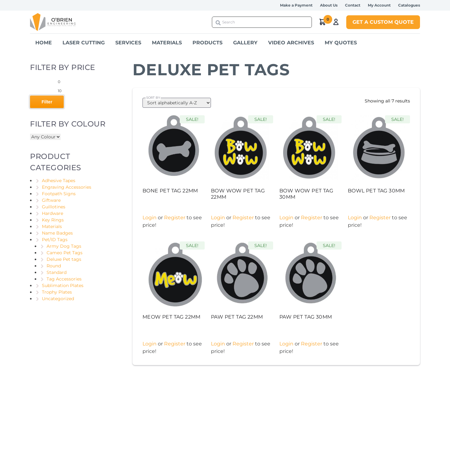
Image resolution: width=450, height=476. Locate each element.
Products (207, 43)
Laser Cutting (84, 43)
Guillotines (54, 207)
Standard (57, 272)
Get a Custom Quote (383, 22)
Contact (353, 5)
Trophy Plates (57, 292)
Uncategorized (58, 299)
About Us (329, 5)
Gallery (245, 43)
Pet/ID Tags (55, 240)
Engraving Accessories (67, 187)
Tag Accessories (64, 279)
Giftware (51, 200)
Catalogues (409, 5)
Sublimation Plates (63, 285)
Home (44, 43)
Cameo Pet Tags (65, 253)
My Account (379, 5)
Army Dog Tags (64, 246)
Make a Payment (296, 5)
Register (175, 218)
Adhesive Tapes (59, 181)
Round (54, 266)
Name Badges (57, 233)
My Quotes (341, 43)
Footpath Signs (59, 194)
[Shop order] (177, 103)
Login (150, 218)
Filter (47, 102)
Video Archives (291, 43)
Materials (167, 43)
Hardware (52, 213)
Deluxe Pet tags (64, 259)
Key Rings (53, 220)
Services (128, 43)
